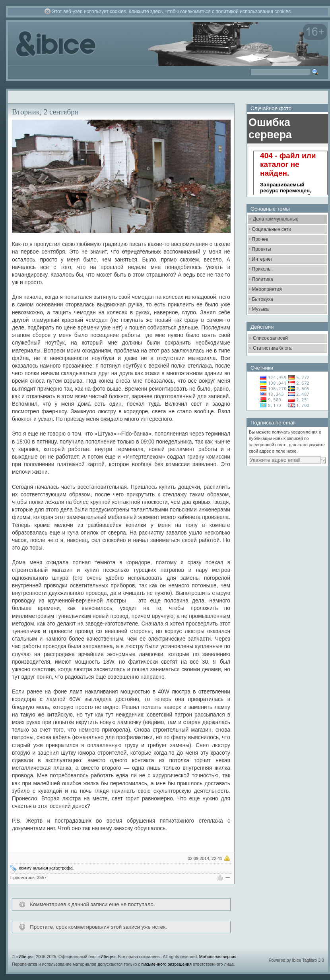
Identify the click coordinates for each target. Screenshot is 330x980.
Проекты (262, 249)
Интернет (262, 259)
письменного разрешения (166, 964)
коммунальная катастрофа (46, 868)
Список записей (270, 338)
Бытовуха (263, 299)
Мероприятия (267, 289)
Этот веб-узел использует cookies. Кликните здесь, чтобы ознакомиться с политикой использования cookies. (172, 12)
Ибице (25, 957)
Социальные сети (272, 229)
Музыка (260, 309)
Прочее (260, 239)
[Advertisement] (286, 515)
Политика (263, 279)
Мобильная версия (218, 957)
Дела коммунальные (276, 219)
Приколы (262, 269)
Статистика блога (272, 348)
